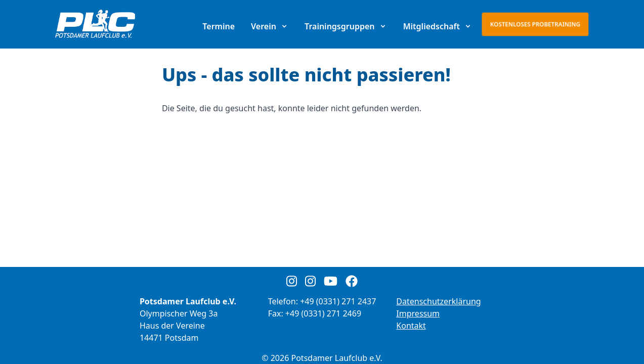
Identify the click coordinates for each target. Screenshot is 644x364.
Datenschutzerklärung (438, 301)
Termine (219, 26)
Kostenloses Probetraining (535, 24)
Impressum (418, 313)
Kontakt (411, 326)
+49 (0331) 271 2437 (338, 301)
